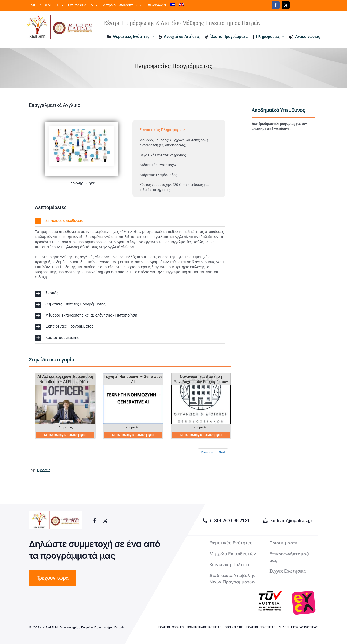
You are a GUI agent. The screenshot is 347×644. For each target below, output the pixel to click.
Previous (207, 452)
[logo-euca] (304, 603)
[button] (130, 221)
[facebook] (276, 5)
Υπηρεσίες (65, 427)
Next (222, 452)
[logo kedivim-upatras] (59, 27)
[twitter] (286, 5)
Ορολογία (44, 470)
